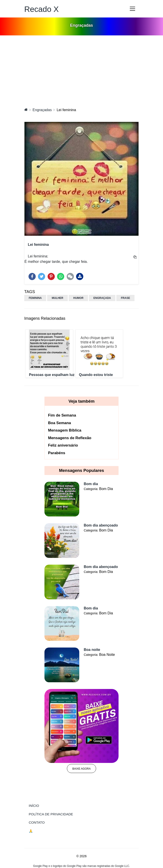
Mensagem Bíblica (65, 430)
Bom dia (91, 484)
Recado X (42, 9)
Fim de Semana (62, 415)
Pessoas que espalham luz (52, 375)
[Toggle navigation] (132, 9)
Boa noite (92, 650)
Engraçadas (42, 110)
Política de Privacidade (51, 814)
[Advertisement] (81, 69)
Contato (37, 822)
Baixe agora (81, 769)
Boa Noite (107, 655)
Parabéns (57, 453)
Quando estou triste (96, 375)
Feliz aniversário (63, 445)
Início (43, 805)
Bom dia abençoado (101, 525)
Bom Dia (106, 489)
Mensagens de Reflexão (70, 438)
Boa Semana (59, 423)
